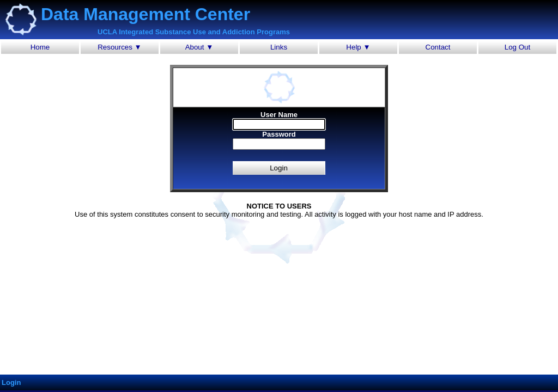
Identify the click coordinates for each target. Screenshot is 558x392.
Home (40, 47)
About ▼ (199, 47)
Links (279, 47)
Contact (438, 47)
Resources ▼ (120, 47)
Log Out (517, 47)
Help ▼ (358, 47)
